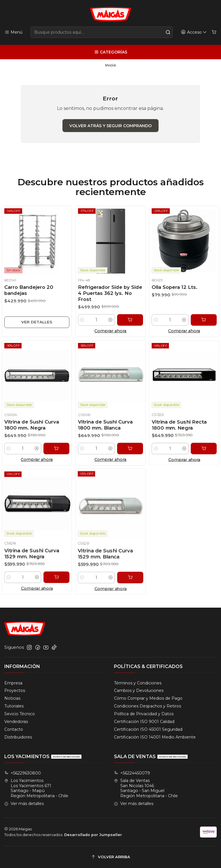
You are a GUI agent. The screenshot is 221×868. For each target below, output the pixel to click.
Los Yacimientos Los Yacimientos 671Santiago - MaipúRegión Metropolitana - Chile (36, 788)
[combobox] (102, 32)
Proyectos (15, 690)
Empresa (13, 683)
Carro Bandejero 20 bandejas (28, 291)
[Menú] (14, 32)
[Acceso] (194, 32)
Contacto (14, 729)
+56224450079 (132, 773)
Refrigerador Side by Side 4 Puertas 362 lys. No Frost (110, 295)
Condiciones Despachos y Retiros (147, 706)
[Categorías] (110, 52)
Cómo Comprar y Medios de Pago (148, 698)
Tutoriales (14, 706)
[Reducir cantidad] (80, 325)
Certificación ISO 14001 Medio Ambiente (155, 737)
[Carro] (214, 32)
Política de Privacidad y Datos (144, 714)
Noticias (12, 698)
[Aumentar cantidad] (111, 325)
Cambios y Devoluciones (139, 690)
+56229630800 (23, 773)
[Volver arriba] (110, 857)
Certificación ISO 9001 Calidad (144, 722)
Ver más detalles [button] (24, 804)
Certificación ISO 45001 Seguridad (148, 729)
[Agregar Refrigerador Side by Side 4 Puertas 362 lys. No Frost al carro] (132, 325)
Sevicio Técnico (20, 714)
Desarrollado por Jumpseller (93, 835)
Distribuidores (18, 737)
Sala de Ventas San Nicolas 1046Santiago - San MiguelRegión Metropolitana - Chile (146, 788)
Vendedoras (16, 722)
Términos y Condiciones (138, 683)
